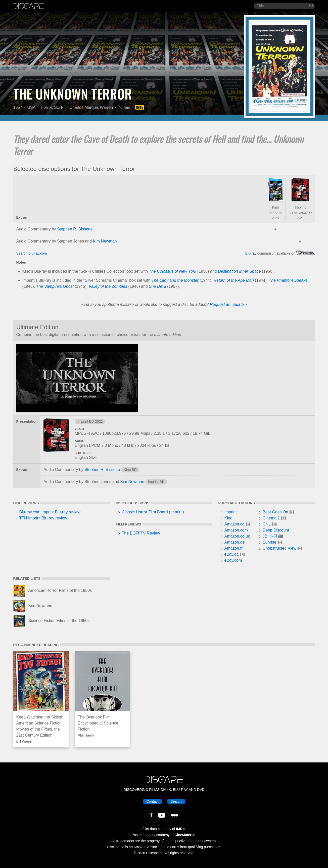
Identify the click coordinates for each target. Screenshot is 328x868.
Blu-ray (251, 253)
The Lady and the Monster (175, 280)
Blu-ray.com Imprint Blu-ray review (50, 512)
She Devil (157, 286)
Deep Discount (276, 530)
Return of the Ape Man (233, 280)
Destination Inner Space (239, 271)
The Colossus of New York (172, 271)
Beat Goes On (275, 512)
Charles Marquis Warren (91, 107)
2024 (276, 218)
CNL (267, 524)
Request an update (227, 304)
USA (32, 107)
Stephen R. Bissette (75, 229)
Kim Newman (105, 241)
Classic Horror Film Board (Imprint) (153, 512)
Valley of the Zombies (108, 286)
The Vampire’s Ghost (55, 286)
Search (176, 801)
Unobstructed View (279, 548)
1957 (18, 107)
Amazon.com (236, 530)
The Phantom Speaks (288, 280)
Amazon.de (235, 542)
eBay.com (233, 560)
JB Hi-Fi (270, 536)
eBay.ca (232, 554)
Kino (275, 207)
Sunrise (269, 542)
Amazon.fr (234, 548)
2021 (300, 218)
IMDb (180, 829)
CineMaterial (185, 835)
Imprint (300, 207)
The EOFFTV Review (141, 533)
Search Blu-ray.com (32, 253)
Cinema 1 (271, 518)
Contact (152, 801)
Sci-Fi (59, 107)
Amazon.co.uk (237, 536)
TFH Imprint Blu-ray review (43, 518)
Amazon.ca (235, 524)
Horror (46, 107)
